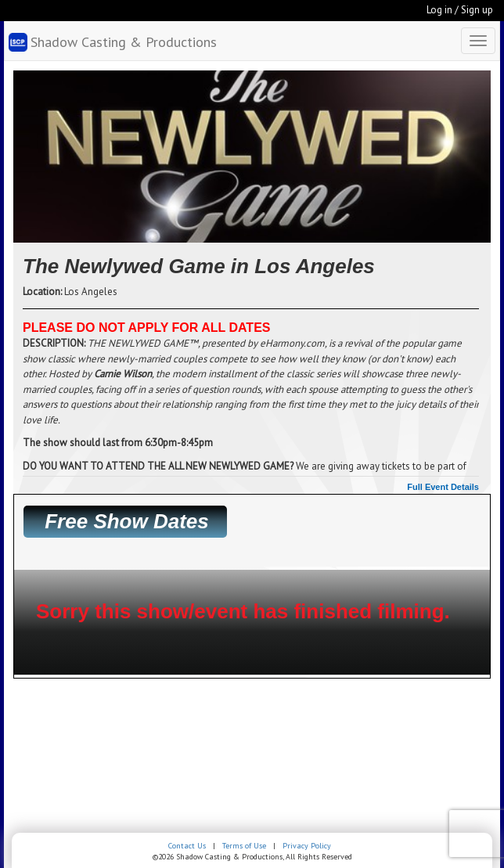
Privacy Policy (307, 846)
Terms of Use (244, 846)
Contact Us (187, 846)
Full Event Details (443, 487)
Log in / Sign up (460, 10)
